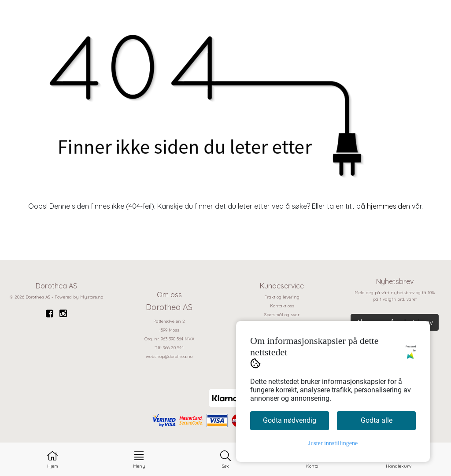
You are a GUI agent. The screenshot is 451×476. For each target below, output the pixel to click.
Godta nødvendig (290, 420)
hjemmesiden (388, 206)
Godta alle (377, 420)
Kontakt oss (282, 306)
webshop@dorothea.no (169, 356)
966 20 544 (173, 348)
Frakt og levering (282, 297)
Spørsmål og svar (282, 315)
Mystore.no (92, 297)
